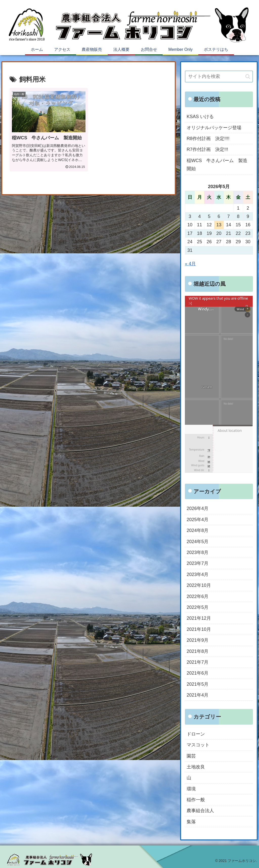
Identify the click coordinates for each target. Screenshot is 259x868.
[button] (248, 76)
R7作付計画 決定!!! (207, 149)
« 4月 (190, 264)
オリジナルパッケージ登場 (214, 128)
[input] (219, 76)
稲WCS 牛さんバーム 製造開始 (217, 165)
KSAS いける (200, 117)
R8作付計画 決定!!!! (208, 139)
